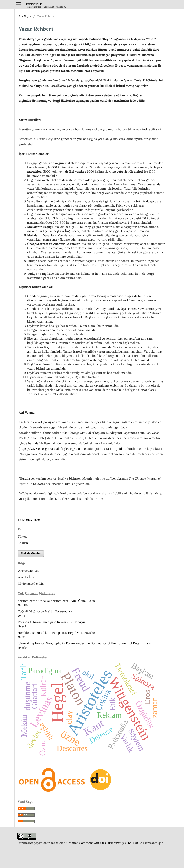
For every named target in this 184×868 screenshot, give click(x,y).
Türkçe (23, 537)
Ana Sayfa (25, 16)
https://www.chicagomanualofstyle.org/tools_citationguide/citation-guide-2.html (77, 449)
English (23, 543)
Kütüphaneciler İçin (31, 584)
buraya (123, 129)
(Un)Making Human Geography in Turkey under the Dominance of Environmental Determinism (84, 643)
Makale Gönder (31, 553)
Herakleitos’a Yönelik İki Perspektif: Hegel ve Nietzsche (56, 633)
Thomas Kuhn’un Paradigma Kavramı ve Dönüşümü (53, 622)
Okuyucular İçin (28, 571)
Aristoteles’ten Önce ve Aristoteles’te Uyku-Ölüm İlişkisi (57, 601)
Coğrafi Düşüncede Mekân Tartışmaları (45, 611)
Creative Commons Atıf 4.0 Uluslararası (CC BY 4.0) (102, 843)
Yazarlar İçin (26, 577)
